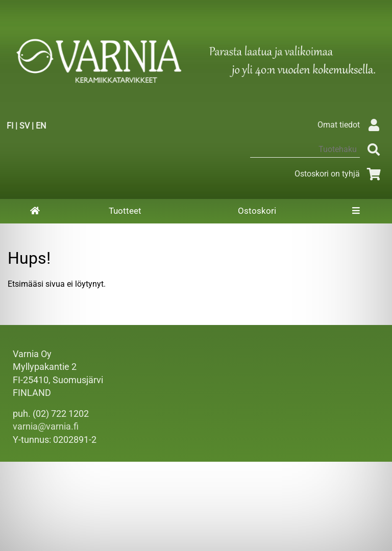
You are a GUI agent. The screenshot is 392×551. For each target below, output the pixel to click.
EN (41, 126)
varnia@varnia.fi (46, 427)
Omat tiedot (351, 125)
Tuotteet (125, 211)
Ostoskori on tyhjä (339, 174)
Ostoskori (257, 211)
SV (24, 126)
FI (10, 126)
